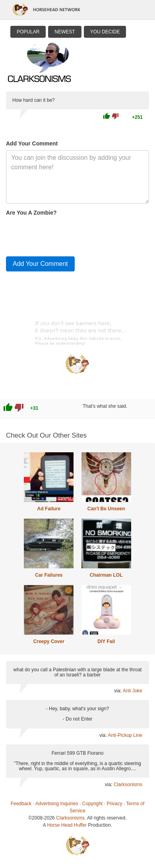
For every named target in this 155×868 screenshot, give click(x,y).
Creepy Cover (49, 641)
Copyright (92, 804)
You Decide (105, 32)
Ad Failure (49, 509)
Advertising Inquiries (57, 804)
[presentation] (66, 234)
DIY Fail (106, 641)
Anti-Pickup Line (125, 735)
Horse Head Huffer (67, 825)
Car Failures (49, 575)
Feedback (21, 804)
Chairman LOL (106, 575)
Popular (28, 32)
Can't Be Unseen (106, 509)
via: (118, 691)
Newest (65, 32)
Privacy (114, 804)
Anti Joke (133, 691)
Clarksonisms (128, 785)
